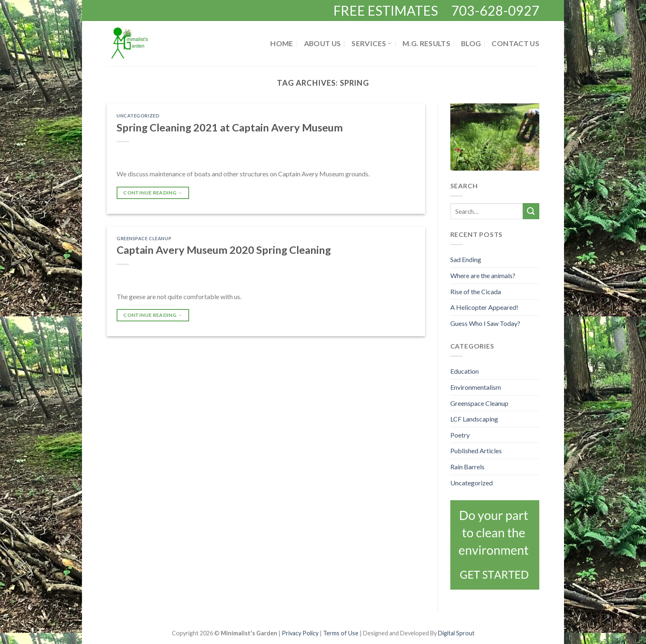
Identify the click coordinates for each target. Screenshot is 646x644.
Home (282, 43)
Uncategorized (138, 116)
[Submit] (531, 211)
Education (465, 371)
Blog (471, 43)
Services (371, 43)
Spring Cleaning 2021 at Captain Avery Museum (230, 127)
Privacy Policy (301, 633)
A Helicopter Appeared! (484, 307)
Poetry (460, 435)
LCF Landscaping (474, 419)
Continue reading (153, 193)
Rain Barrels (467, 467)
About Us (323, 43)
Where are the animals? (483, 275)
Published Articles (476, 451)
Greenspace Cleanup (144, 238)
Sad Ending (466, 259)
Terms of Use (341, 633)
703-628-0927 (495, 11)
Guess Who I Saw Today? (485, 323)
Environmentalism (476, 387)
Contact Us (515, 43)
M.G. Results (426, 43)
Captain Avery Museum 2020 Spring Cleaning (224, 250)
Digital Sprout (456, 633)
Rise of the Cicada (476, 292)
